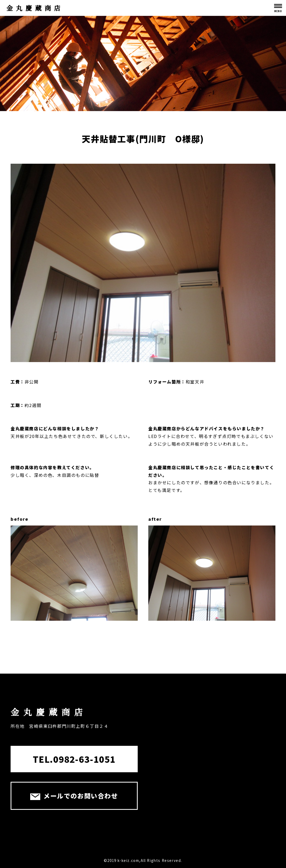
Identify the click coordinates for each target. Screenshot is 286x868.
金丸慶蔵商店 (35, 8)
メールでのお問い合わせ (74, 796)
